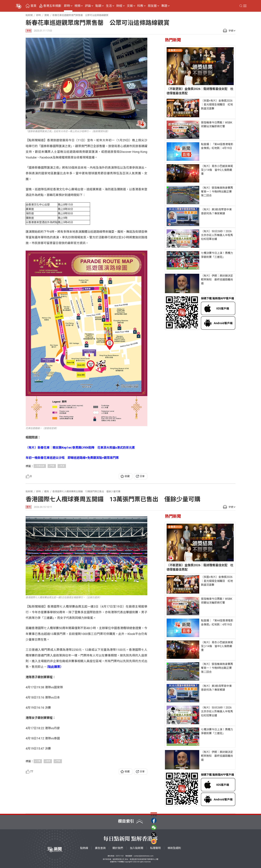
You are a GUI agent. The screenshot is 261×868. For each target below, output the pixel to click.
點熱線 (84, 848)
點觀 (98, 6)
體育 (29, 507)
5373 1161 (120, 856)
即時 (67, 6)
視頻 (77, 6)
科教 (140, 6)
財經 (119, 6)
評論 (88, 6)
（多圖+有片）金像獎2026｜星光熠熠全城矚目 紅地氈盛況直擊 (217, 105)
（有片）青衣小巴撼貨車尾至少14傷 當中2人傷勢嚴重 (217, 170)
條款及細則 (174, 848)
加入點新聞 (137, 848)
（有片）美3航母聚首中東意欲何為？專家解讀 (216, 211)
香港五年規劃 (52, 6)
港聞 (29, 31)
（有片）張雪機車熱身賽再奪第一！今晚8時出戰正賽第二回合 (217, 192)
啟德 (48, 761)
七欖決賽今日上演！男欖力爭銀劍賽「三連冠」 (217, 255)
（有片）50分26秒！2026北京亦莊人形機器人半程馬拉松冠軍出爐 (217, 235)
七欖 (38, 761)
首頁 (33, 6)
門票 (52, 466)
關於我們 (118, 848)
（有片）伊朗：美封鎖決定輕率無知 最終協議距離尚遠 (217, 280)
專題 (164, 6)
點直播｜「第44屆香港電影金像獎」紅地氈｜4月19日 (217, 146)
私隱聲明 (155, 848)
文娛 (130, 6)
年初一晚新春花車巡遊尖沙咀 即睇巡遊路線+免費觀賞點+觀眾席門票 (72, 458)
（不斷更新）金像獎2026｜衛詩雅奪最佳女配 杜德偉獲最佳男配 (200, 91)
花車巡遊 (40, 466)
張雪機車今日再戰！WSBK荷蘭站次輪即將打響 (217, 124)
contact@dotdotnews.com (144, 856)
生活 (109, 6)
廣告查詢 (100, 848)
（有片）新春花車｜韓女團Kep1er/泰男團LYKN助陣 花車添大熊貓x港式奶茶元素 (80, 448)
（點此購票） (55, 667)
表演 (62, 466)
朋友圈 (152, 6)
